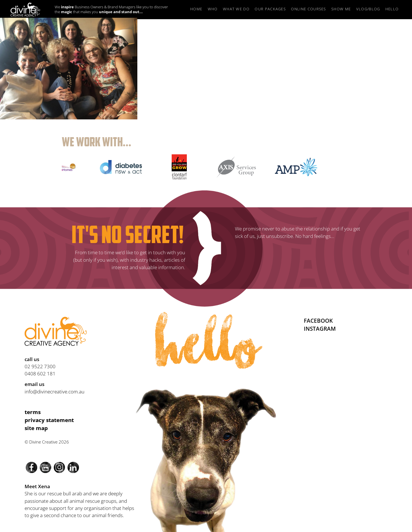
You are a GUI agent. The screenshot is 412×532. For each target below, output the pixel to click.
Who (213, 9)
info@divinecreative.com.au (55, 392)
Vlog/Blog (368, 9)
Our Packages (270, 9)
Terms (33, 412)
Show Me (341, 9)
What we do (236, 9)
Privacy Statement (49, 420)
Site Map (36, 428)
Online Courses (308, 9)
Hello (392, 9)
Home (196, 9)
